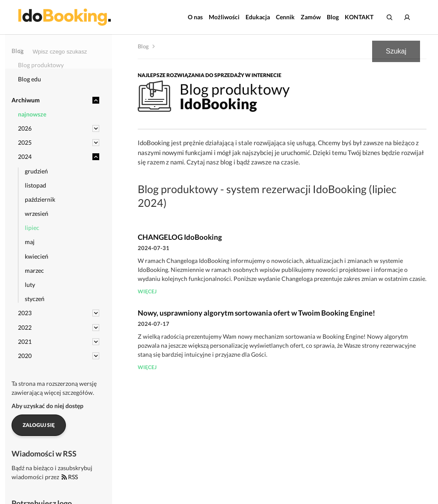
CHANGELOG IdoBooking (180, 237)
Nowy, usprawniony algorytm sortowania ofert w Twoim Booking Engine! (256, 313)
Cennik (285, 17)
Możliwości (224, 17)
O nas (195, 17)
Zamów (311, 17)
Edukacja (258, 17)
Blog (333, 17)
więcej (147, 291)
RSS (70, 477)
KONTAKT (359, 17)
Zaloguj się (39, 425)
